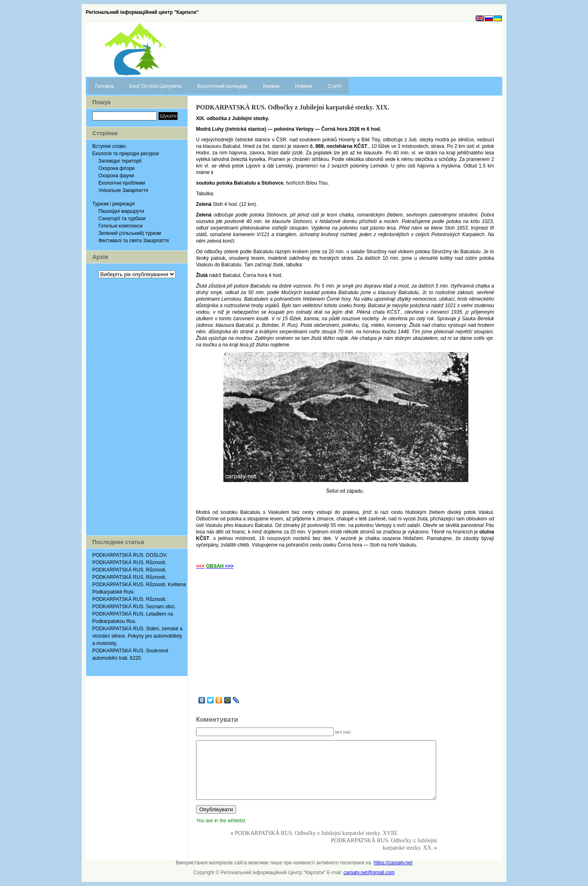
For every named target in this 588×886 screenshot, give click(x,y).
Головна (105, 86)
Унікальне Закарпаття (123, 190)
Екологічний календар (222, 86)
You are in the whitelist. (221, 821)
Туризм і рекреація (114, 204)
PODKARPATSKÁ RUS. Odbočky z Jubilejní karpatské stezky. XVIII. (316, 833)
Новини (303, 86)
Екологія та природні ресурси (126, 154)
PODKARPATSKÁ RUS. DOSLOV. (130, 555)
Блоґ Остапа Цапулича (156, 86)
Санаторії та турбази (122, 219)
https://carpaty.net (393, 863)
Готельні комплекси (120, 226)
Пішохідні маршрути (121, 211)
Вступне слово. (110, 146)
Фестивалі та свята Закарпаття (134, 241)
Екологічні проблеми (122, 183)
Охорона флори (117, 168)
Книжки (271, 86)
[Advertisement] (137, 407)
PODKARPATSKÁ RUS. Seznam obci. (134, 607)
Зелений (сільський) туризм (130, 233)
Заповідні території (120, 161)
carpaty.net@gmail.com (369, 873)
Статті (334, 86)
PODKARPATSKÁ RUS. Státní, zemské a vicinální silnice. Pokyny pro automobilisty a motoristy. (137, 636)
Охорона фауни (116, 176)
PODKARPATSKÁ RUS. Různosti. (129, 562)
